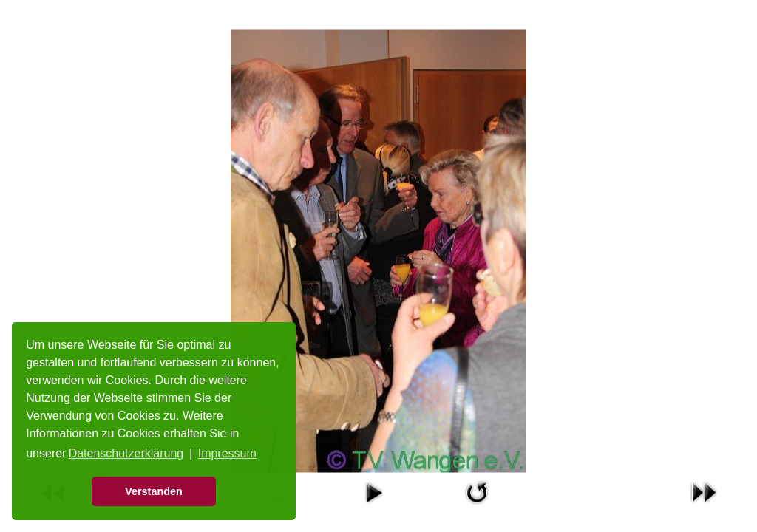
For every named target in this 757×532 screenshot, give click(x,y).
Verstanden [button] (154, 491)
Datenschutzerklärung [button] (126, 453)
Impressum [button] (227, 453)
